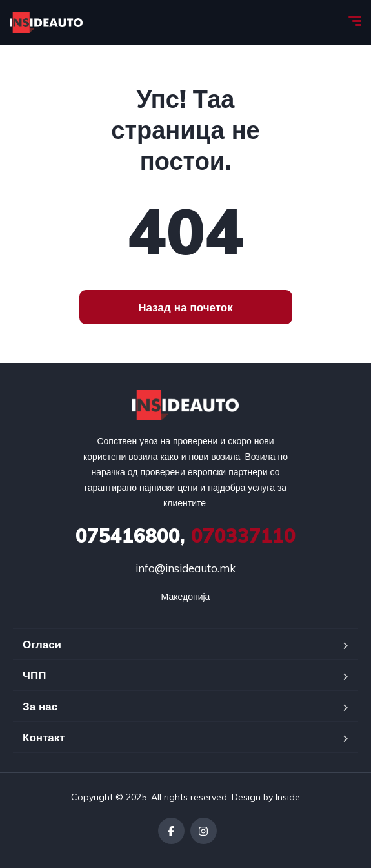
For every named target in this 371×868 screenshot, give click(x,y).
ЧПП (34, 675)
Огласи (42, 644)
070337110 (185, 535)
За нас (40, 706)
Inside (288, 797)
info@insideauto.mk (185, 568)
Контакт (44, 737)
